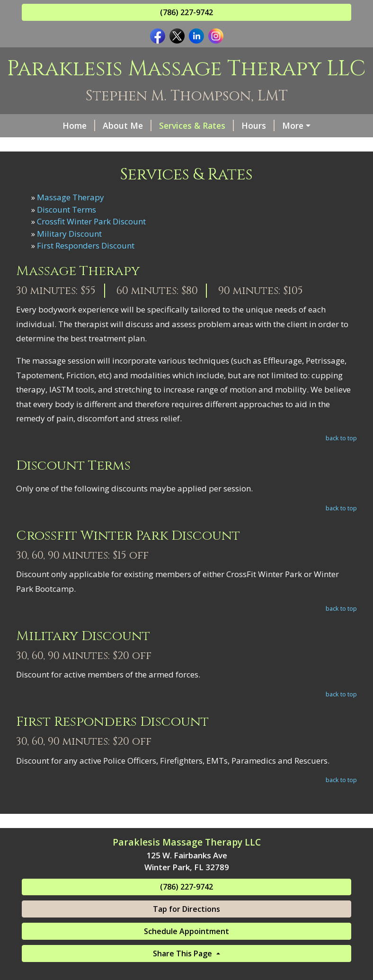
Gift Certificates (285, 125)
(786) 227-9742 (186, 12)
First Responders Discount (86, 286)
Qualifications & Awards (82, 146)
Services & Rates (163, 125)
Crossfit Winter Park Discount (91, 262)
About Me (94, 125)
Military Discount (69, 273)
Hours (225, 125)
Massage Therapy (71, 237)
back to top (341, 478)
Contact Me (57, 166)
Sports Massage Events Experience (216, 146)
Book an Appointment (136, 166)
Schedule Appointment (186, 971)
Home (46, 125)
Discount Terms (67, 249)
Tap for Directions (186, 949)
